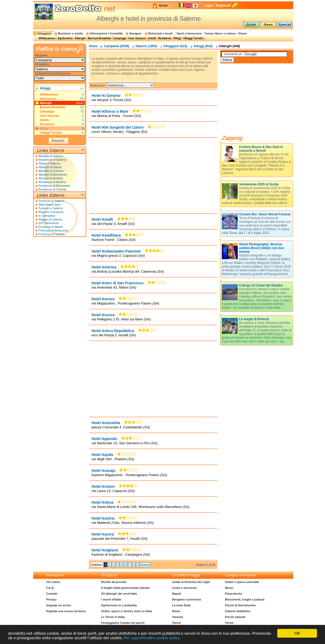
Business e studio (71, 33)
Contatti (52, 594)
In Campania (47, 216)
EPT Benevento (49, 223)
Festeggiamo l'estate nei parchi (123, 623)
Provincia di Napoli (51, 227)
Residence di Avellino (52, 182)
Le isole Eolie (181, 605)
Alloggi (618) (203, 46)
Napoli (177, 594)
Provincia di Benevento (53, 230)
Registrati (223, 6)
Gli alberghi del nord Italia (119, 594)
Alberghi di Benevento (53, 175)
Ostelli (152, 38)
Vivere (243, 33)
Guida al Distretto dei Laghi (191, 582)
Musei (229, 588)
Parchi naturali (235, 617)
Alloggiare (44, 33)
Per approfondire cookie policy (152, 639)
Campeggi (120, 38)
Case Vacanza (137, 38)
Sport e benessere (189, 33)
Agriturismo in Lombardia (119, 605)
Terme (229, 623)
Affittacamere (47, 38)
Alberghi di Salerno (51, 156)
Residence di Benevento (54, 186)
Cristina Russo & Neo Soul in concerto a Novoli (261, 149)
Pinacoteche (234, 594)
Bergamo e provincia (187, 599)
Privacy (51, 599)
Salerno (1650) (146, 46)
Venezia (177, 617)
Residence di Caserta (52, 189)
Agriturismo (65, 38)
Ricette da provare (114, 582)
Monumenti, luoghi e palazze (245, 599)
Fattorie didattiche (238, 611)
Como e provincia (184, 588)
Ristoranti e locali (161, 33)
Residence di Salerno (52, 160)
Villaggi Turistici (193, 38)
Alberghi (80, 38)
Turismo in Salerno (51, 208)
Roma (176, 611)
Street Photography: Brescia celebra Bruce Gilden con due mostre (261, 248)
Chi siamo (53, 582)
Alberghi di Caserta (51, 171)
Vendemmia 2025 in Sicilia (259, 184)
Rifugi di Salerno (49, 163)
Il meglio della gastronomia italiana (125, 588)
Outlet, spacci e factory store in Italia (127, 611)
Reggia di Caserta (50, 219)
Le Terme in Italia (113, 617)
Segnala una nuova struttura (66, 611)
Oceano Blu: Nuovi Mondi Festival (265, 214)
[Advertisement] (153, 175)
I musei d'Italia (111, 599)
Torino (177, 623)
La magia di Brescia (254, 319)
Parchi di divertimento (240, 605)
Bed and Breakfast (99, 38)
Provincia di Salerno (51, 201)
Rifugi (177, 38)
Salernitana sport (49, 204)
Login (209, 6)
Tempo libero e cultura (220, 33)
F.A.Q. (50, 588)
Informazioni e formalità (106, 33)
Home (163, 6)
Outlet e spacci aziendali (242, 582)
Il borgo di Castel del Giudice (261, 285)
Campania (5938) (117, 46)
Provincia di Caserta (51, 234)
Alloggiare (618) (175, 46)
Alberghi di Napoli (50, 167)
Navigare (135, 33)
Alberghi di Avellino (51, 178)
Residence (165, 38)
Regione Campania (51, 212)
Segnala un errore (59, 605)
